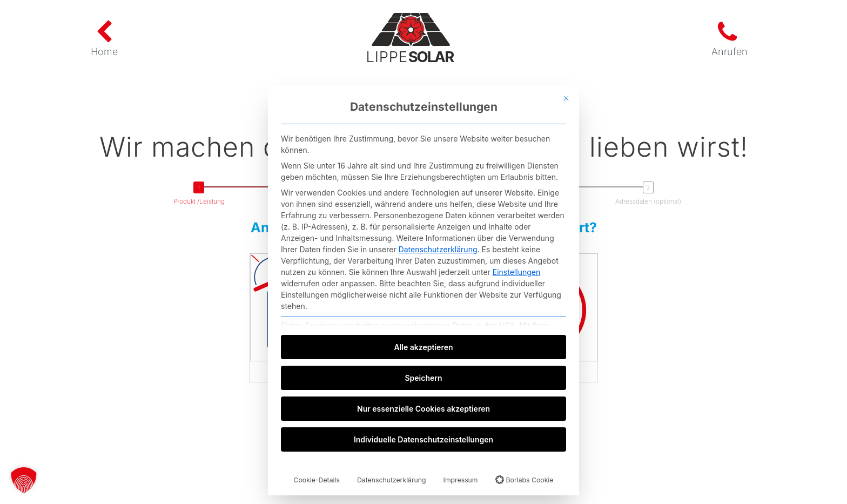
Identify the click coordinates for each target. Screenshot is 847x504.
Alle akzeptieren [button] (424, 347)
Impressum (461, 480)
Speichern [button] (423, 378)
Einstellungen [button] (516, 272)
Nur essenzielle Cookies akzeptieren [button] (423, 409)
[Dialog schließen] (566, 98)
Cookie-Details (317, 480)
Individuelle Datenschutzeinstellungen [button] (423, 439)
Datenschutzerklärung (438, 249)
